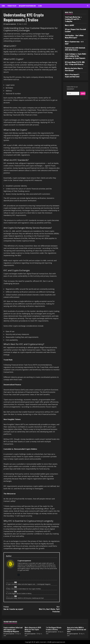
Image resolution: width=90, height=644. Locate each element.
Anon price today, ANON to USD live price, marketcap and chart (25, 598)
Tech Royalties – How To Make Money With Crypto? (74, 37)
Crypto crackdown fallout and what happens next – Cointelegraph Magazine (29, 584)
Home (3, 6)
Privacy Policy (12, 6)
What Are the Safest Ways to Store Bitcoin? (74, 69)
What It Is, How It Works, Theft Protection (46, 609)
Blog (16, 582)
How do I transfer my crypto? (18, 608)
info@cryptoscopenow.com (27, 6)
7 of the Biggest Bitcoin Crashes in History (19, 593)
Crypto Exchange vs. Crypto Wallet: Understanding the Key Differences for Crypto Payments (76, 56)
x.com (40, 6)
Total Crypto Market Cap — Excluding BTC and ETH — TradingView (73, 19)
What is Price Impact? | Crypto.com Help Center (72, 76)
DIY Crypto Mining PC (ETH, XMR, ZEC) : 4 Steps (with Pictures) (75, 63)
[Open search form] (88, 6)
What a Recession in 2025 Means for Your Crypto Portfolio (24, 589)
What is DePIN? (70, 25)
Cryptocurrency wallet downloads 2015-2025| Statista (75, 49)
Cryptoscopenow (10, 24)
